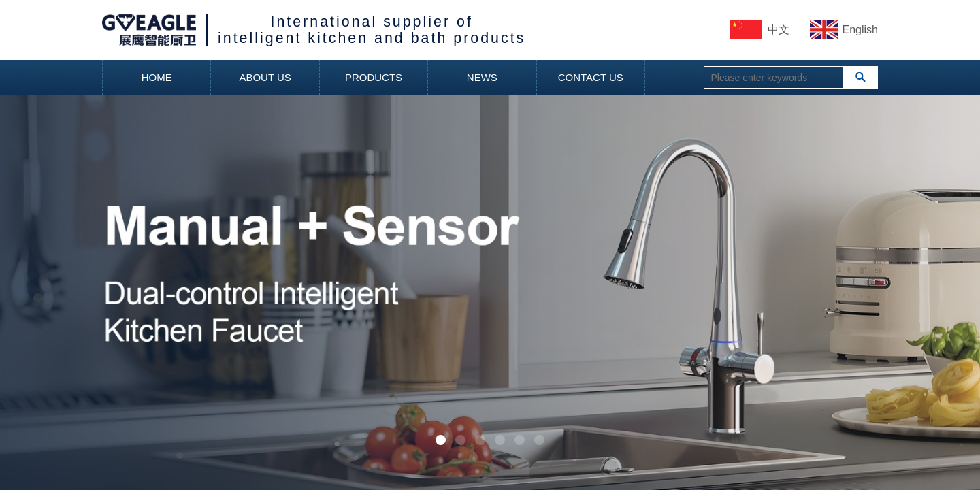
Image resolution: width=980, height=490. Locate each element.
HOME (157, 77)
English (860, 30)
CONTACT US (591, 77)
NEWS (482, 77)
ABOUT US (265, 77)
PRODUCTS (374, 77)
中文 (779, 30)
